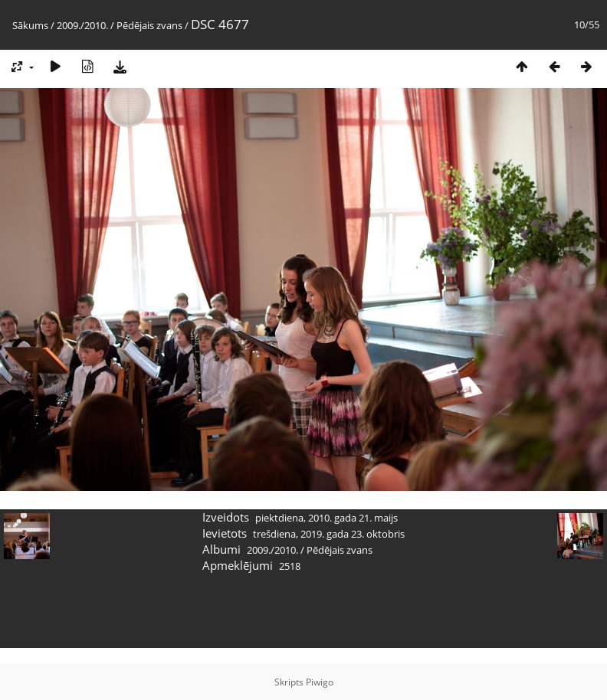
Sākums (30, 25)
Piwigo (320, 682)
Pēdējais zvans (149, 25)
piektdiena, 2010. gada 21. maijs (326, 518)
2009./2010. (82, 25)
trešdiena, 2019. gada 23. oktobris (329, 534)
